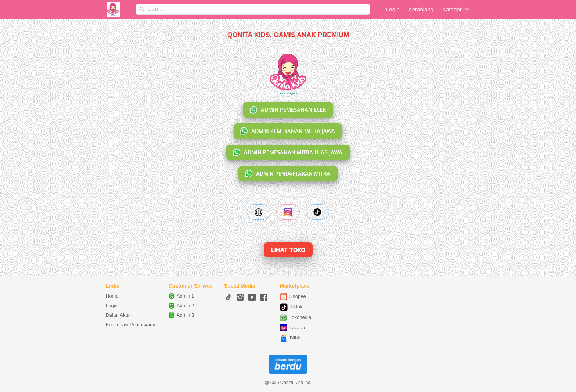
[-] (228, 298)
